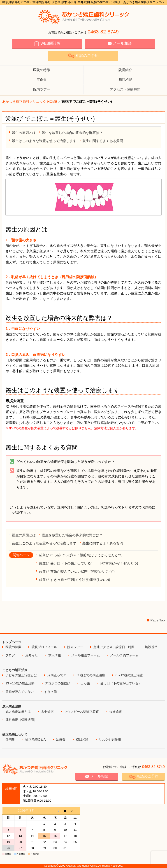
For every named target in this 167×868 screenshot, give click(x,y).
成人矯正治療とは (18, 712)
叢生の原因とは (24, 133)
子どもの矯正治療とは (21, 675)
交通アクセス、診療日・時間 (114, 647)
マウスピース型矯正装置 (81, 712)
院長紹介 (125, 70)
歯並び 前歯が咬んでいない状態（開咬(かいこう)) (77, 571)
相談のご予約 (83, 56)
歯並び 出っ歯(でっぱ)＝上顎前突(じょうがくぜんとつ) (81, 555)
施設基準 (151, 647)
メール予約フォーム (124, 655)
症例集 (42, 80)
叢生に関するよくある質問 (103, 141)
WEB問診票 (47, 44)
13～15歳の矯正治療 (20, 683)
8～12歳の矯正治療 (129, 675)
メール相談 (120, 43)
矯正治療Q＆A (35, 740)
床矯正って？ (57, 675)
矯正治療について (15, 735)
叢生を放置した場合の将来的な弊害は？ (72, 133)
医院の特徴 (42, 70)
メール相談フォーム (86, 655)
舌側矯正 (47, 712)
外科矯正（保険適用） (21, 720)
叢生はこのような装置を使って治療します (44, 141)
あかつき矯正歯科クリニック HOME (30, 101)
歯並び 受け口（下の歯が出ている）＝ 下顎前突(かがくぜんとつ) (88, 563)
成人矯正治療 (12, 706)
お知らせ (32, 655)
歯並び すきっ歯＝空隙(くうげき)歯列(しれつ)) (74, 580)
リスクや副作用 (110, 740)
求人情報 (55, 655)
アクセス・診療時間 (125, 89)
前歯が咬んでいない (20, 692)
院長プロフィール (44, 647)
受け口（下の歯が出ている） (121, 683)
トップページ (12, 642)
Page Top (158, 620)
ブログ (10, 655)
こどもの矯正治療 (15, 670)
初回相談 (125, 80)
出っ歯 (85, 683)
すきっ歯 (51, 692)
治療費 (61, 740)
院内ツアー (42, 89)
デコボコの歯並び (58, 683)
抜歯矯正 (116, 712)
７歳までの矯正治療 (91, 675)
